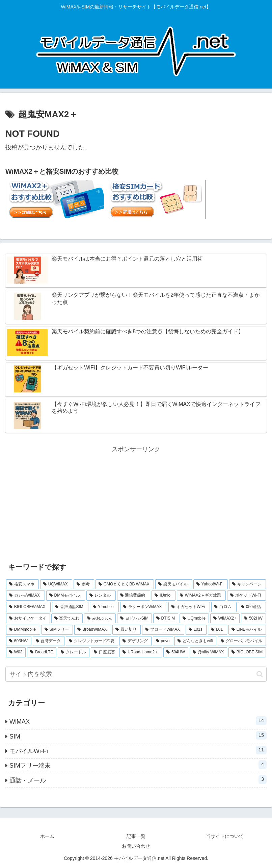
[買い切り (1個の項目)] (127, 630)
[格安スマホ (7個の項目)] (22, 584)
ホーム (47, 836)
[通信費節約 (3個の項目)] (134, 596)
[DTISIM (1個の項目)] (166, 619)
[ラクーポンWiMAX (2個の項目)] (144, 607)
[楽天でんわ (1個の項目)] (67, 619)
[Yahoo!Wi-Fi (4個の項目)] (211, 584)
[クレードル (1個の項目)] (74, 652)
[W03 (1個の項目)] (16, 652)
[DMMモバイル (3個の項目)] (66, 596)
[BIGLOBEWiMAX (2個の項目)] (28, 607)
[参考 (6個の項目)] (84, 584)
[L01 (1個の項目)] (217, 630)
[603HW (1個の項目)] (19, 641)
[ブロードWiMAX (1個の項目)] (163, 630)
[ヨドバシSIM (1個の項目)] (134, 619)
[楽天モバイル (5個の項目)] (174, 584)
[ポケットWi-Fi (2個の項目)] (247, 596)
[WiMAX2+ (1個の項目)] (225, 619)
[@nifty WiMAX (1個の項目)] (208, 652)
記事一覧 (136, 836)
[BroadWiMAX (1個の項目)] (93, 630)
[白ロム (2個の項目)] (224, 607)
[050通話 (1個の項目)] (252, 607)
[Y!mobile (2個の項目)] (104, 607)
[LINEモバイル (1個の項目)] (247, 630)
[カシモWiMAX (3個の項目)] (25, 596)
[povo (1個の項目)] (163, 641)
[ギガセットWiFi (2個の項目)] (189, 607)
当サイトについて (225, 836)
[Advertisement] (136, 502)
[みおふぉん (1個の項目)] (100, 619)
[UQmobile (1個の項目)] (194, 619)
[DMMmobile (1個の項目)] (23, 630)
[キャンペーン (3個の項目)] (248, 584)
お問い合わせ (136, 846)
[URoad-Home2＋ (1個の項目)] (141, 652)
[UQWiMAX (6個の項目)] (56, 584)
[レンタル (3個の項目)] (101, 596)
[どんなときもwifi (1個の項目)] (195, 641)
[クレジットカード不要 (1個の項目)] (92, 641)
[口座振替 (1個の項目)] (105, 652)
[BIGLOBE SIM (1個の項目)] (247, 652)
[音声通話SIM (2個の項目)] (70, 607)
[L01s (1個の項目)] (196, 630)
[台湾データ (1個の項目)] (49, 641)
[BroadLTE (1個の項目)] (42, 652)
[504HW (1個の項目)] (176, 652)
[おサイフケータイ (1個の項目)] (28, 619)
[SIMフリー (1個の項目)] (57, 630)
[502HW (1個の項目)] (253, 619)
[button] (260, 674)
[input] (136, 674)
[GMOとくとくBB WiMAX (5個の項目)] (125, 584)
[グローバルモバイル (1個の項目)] (242, 641)
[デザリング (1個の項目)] (135, 641)
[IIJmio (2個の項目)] (164, 596)
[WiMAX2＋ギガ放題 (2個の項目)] (201, 596)
